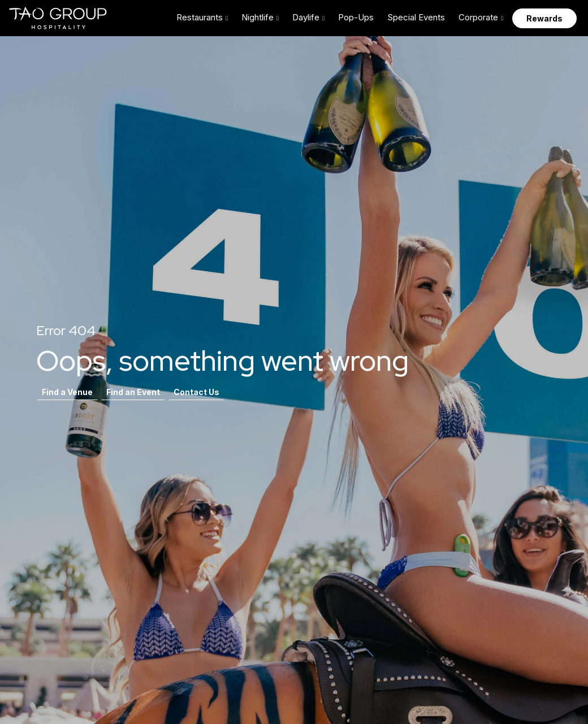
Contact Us (196, 392)
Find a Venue (67, 392)
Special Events (416, 17)
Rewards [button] (544, 18)
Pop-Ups (356, 17)
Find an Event (133, 392)
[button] (202, 18)
